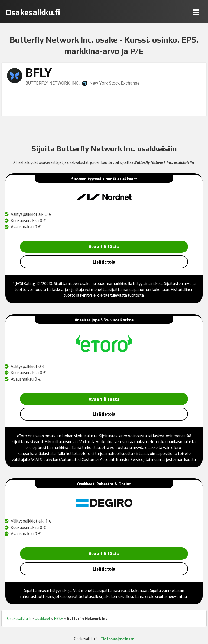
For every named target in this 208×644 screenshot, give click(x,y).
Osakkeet (42, 618)
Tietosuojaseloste (118, 639)
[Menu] (196, 12)
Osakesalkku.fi (19, 618)
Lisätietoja (104, 262)
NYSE (58, 618)
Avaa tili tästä (104, 246)
